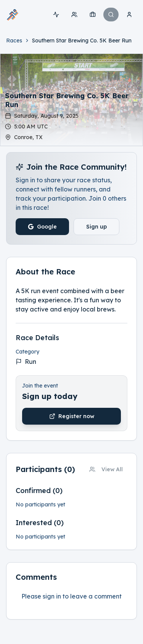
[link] (82, 41)
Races (14, 41)
